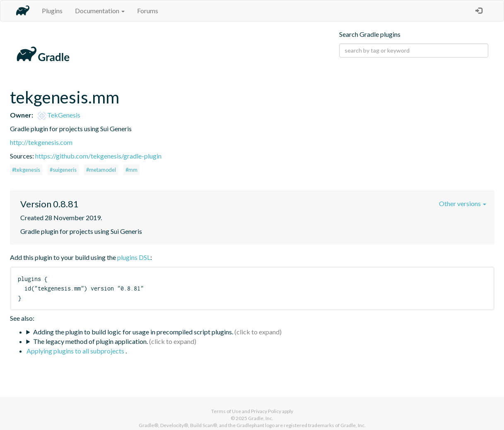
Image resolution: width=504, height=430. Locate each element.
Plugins (52, 11)
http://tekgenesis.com (41, 142)
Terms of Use (226, 411)
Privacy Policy (266, 411)
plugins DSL (134, 257)
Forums (148, 11)
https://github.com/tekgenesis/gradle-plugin (98, 156)
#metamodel (101, 170)
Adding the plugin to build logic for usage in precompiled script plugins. (133, 332)
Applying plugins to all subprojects (76, 351)
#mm (131, 170)
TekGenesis (59, 115)
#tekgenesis (26, 170)
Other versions (463, 203)
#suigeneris (63, 170)
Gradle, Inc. (261, 418)
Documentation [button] (100, 11)
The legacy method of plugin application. (90, 341)
